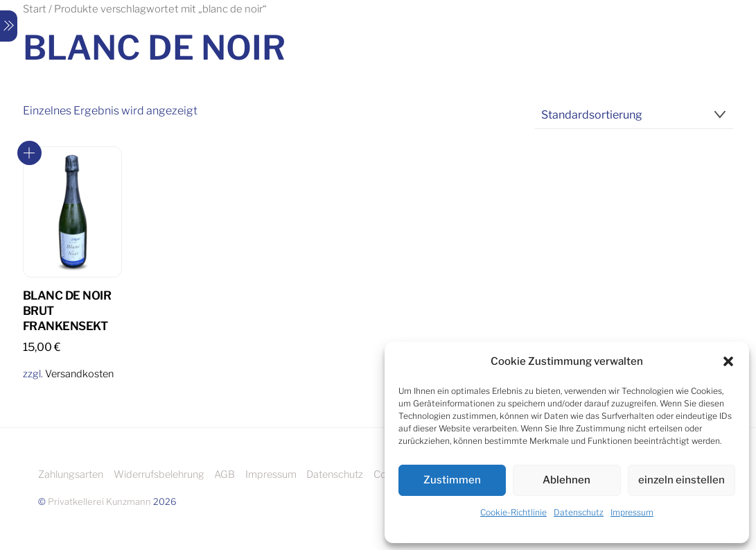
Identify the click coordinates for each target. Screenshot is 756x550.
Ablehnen (566, 480)
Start (35, 9)
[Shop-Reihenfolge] (634, 115)
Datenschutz (579, 512)
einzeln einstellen (682, 480)
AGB (225, 474)
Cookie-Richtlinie (513, 512)
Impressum (632, 512)
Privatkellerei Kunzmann (99, 501)
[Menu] (9, 26)
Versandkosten (79, 374)
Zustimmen (452, 480)
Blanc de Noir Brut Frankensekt (67, 311)
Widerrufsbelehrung (159, 474)
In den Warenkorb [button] (29, 153)
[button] (728, 361)
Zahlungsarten (71, 474)
